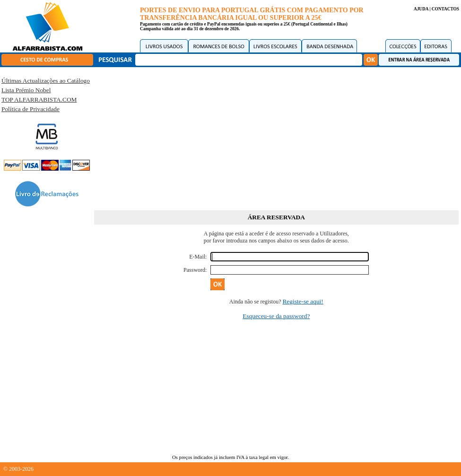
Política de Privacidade (30, 109)
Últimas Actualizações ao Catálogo (46, 81)
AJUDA (421, 9)
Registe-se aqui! (303, 301)
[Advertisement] (276, 137)
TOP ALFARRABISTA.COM (39, 100)
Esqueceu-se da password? (276, 316)
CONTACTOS (445, 9)
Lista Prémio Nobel (26, 90)
